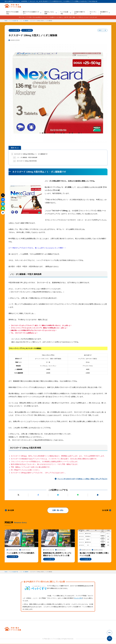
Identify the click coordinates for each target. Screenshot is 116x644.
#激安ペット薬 (102, 30)
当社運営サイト (104, 13)
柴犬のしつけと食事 (49, 13)
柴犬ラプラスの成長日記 (12, 13)
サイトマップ (93, 13)
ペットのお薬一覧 (64, 13)
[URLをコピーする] (98, 495)
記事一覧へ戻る (58, 510)
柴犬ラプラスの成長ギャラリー (31, 13)
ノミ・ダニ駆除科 (27, 30)
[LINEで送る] (78, 495)
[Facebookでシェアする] (38, 495)
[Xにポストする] (18, 495)
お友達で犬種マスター (80, 13)
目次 (15, 148)
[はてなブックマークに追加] (58, 495)
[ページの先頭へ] (110, 638)
